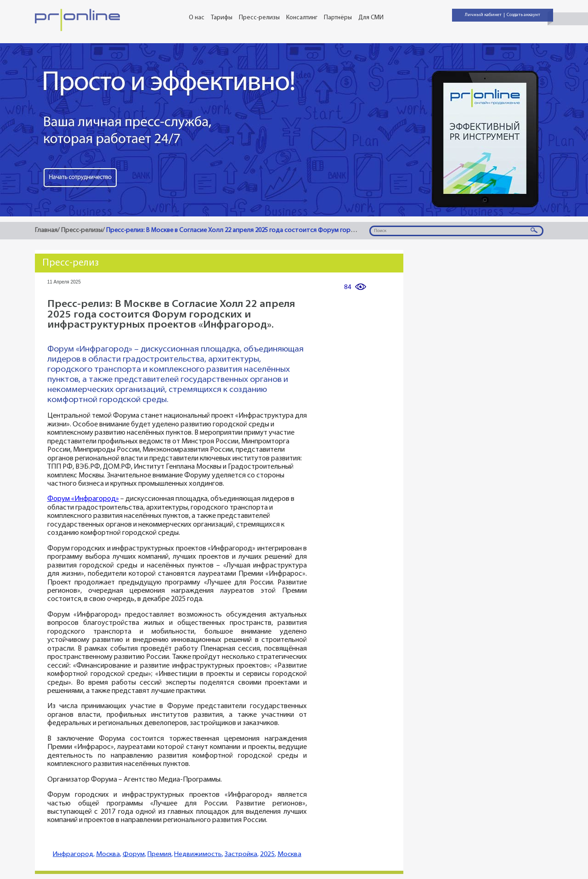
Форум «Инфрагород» (83, 499)
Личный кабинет (483, 15)
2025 (267, 854)
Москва (108, 854)
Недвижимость (198, 854)
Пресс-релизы (259, 18)
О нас (197, 18)
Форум (134, 854)
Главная (46, 230)
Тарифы (222, 18)
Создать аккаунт (523, 15)
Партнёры (338, 18)
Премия (159, 854)
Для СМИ (371, 18)
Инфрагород (73, 854)
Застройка (241, 854)
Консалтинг (302, 18)
